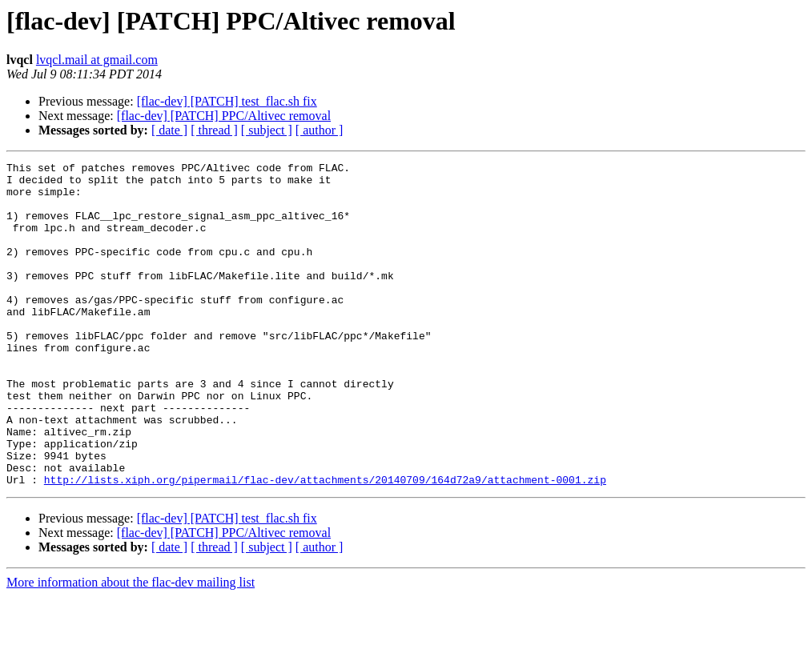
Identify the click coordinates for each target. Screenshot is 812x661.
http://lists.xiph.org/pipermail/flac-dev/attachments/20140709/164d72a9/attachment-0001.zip (325, 544)
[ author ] (320, 130)
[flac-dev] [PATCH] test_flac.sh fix (227, 101)
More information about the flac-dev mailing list (131, 647)
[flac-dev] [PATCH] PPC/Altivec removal (224, 116)
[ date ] (169, 130)
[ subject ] (267, 130)
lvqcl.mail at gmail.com (97, 60)
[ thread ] (214, 130)
